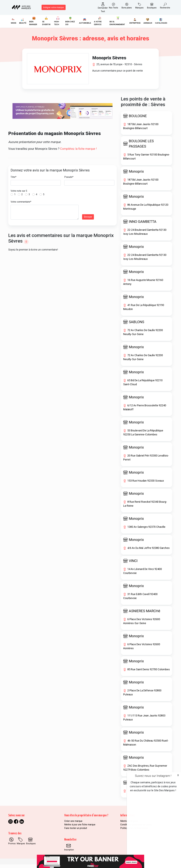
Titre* (13, 181)
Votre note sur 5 (19, 194)
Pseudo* (69, 181)
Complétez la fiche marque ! (78, 152)
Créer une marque (73, 825)
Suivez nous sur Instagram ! (153, 776)
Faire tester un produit (76, 832)
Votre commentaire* (21, 205)
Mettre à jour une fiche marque (80, 828)
